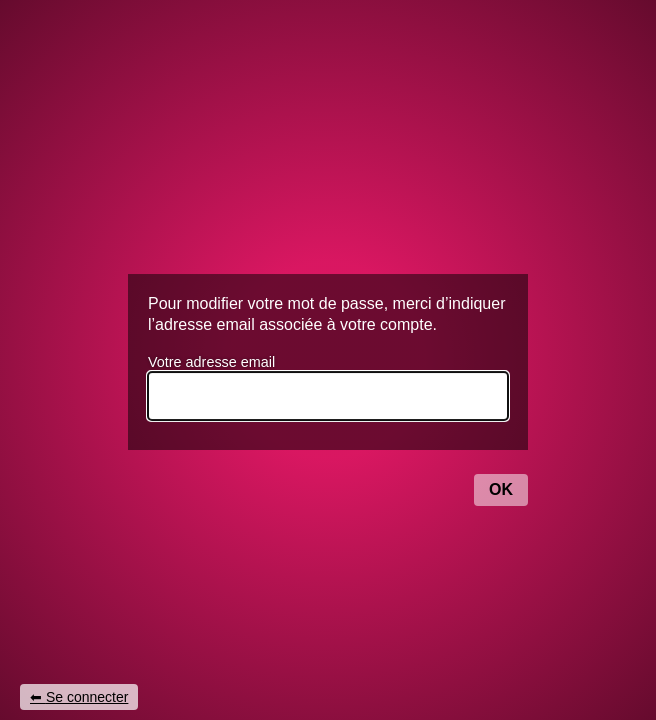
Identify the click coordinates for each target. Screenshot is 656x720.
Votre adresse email (211, 362)
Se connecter (87, 697)
